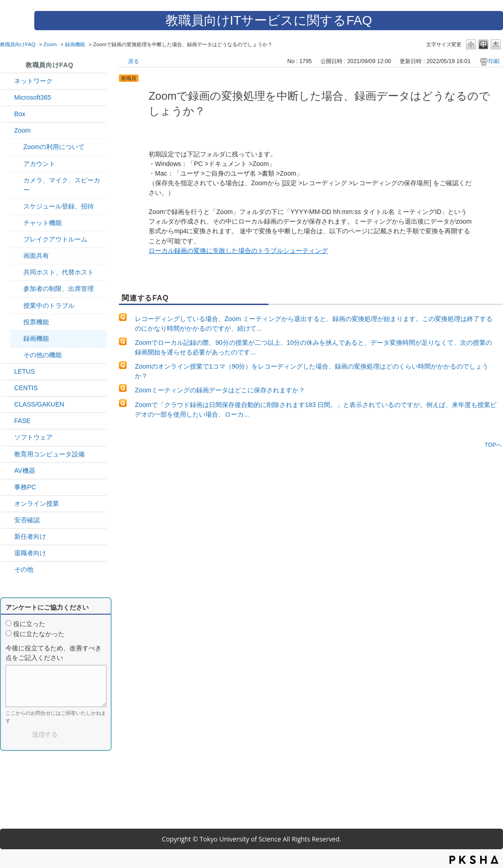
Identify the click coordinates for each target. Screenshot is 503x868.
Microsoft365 (33, 97)
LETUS (24, 371)
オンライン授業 (37, 504)
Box (20, 114)
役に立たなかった (39, 634)
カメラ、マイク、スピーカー (62, 185)
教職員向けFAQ (18, 44)
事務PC (25, 487)
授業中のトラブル (49, 305)
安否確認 (27, 520)
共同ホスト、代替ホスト (59, 272)
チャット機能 (43, 223)
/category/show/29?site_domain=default (8, 98)
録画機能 (75, 44)
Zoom (50, 44)
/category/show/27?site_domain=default (8, 421)
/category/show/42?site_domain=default (8, 372)
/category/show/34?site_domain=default (8, 81)
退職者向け (30, 553)
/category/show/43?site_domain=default (8, 114)
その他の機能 (43, 355)
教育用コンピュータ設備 (49, 454)
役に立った (29, 624)
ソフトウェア (33, 437)
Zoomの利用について (54, 147)
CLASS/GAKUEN (39, 404)
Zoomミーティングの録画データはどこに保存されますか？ (220, 390)
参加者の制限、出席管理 (59, 289)
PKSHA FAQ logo (474, 860)
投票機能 (36, 322)
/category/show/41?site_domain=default (8, 131)
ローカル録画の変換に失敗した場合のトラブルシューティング (238, 251)
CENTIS (26, 388)
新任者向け (30, 536)
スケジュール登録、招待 (59, 206)
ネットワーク (33, 81)
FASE (22, 421)
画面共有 (36, 256)
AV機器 (25, 471)
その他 (24, 569)
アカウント (39, 164)
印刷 (494, 61)
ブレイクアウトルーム (55, 239)
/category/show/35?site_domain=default (8, 487)
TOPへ (493, 445)
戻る (134, 61)
